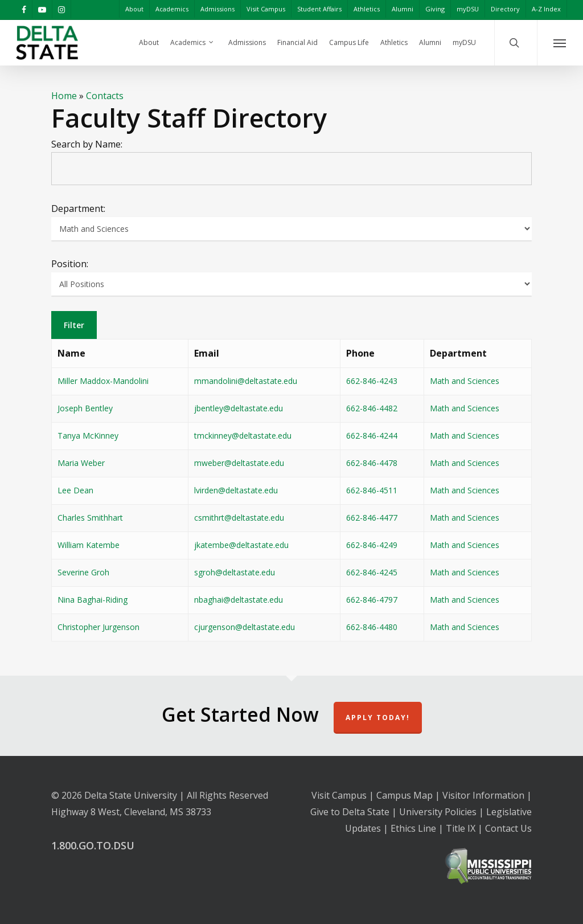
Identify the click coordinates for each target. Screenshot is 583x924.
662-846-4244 (372, 436)
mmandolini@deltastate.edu (246, 381)
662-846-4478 (372, 463)
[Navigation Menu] (560, 43)
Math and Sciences (465, 381)
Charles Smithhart (90, 518)
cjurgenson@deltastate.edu (245, 627)
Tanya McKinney (88, 436)
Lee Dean (75, 490)
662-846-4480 (372, 627)
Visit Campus (339, 795)
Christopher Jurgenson (98, 627)
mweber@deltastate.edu (239, 463)
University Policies (438, 812)
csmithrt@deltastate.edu (239, 518)
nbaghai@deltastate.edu (239, 600)
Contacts (105, 96)
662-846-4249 (372, 545)
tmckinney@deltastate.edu (243, 436)
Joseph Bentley (85, 408)
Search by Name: (87, 144)
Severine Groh (83, 572)
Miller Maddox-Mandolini (103, 381)
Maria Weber (81, 463)
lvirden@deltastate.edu (236, 490)
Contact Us (508, 828)
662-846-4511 (372, 490)
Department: (78, 208)
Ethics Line (413, 828)
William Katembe (89, 545)
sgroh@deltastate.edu (235, 572)
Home (64, 96)
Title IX (461, 828)
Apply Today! (378, 717)
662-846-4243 (372, 381)
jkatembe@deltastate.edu (241, 545)
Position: (70, 264)
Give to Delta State (350, 812)
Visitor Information (483, 795)
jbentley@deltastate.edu (239, 408)
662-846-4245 (372, 572)
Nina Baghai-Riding (93, 600)
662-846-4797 (372, 600)
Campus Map (405, 795)
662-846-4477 (372, 518)
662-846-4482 (372, 408)
